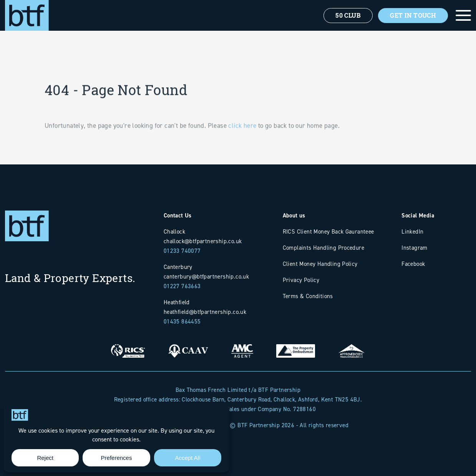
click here (242, 134)
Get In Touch (413, 15)
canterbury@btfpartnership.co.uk (206, 276)
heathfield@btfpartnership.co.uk (205, 312)
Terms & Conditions (308, 296)
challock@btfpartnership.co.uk (203, 241)
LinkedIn (412, 231)
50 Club (348, 15)
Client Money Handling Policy (320, 264)
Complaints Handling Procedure (324, 248)
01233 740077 (182, 251)
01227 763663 (182, 286)
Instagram (415, 248)
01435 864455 (182, 321)
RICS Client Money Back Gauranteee (328, 231)
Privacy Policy (301, 280)
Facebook (413, 264)
